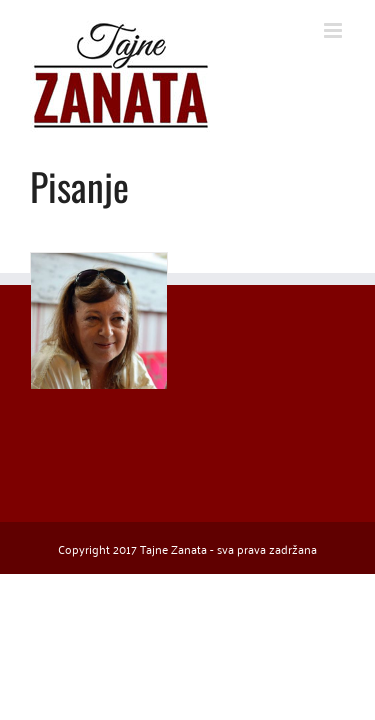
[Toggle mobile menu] (334, 30)
